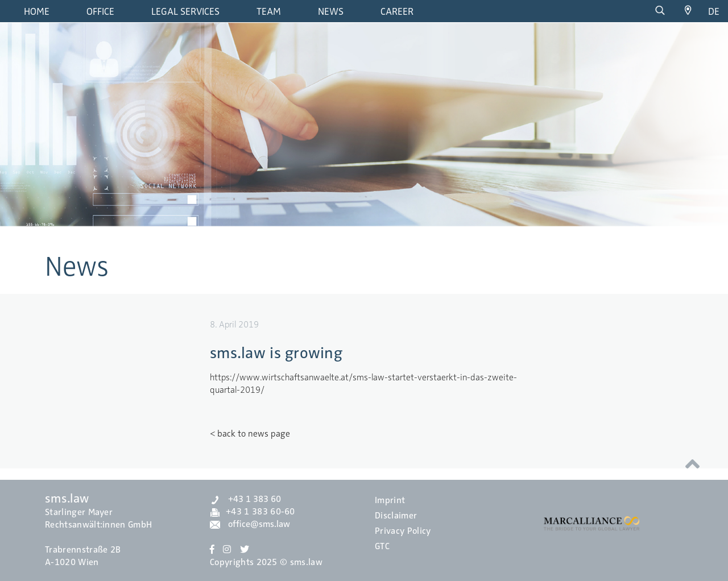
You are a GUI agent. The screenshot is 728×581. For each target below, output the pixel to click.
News (331, 11)
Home (37, 11)
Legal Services (185, 11)
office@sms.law (250, 524)
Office (100, 11)
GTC (382, 546)
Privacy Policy (403, 531)
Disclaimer (396, 516)
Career (397, 11)
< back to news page (250, 434)
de (714, 11)
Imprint (390, 500)
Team (269, 11)
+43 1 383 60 (245, 499)
